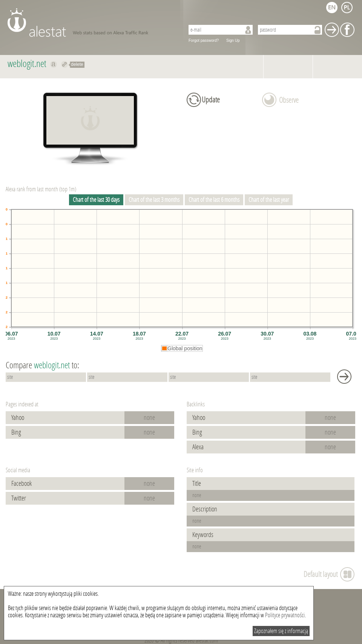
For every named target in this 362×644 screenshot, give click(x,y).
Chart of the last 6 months (214, 200)
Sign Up (233, 40)
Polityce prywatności (285, 615)
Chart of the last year (269, 200)
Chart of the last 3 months (154, 200)
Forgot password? (204, 40)
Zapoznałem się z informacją (281, 631)
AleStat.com (91, 23)
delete (77, 64)
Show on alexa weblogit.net (54, 64)
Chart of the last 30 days (96, 200)
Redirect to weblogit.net (65, 64)
